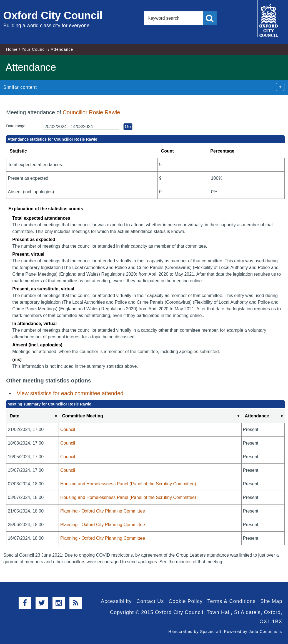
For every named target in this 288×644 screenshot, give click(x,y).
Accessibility (116, 601)
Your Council (34, 49)
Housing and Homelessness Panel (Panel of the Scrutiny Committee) (128, 484)
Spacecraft (211, 632)
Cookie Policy (186, 601)
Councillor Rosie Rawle (92, 112)
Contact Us (150, 601)
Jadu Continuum (265, 632)
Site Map (271, 601)
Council (68, 429)
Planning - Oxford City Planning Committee (103, 511)
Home (12, 49)
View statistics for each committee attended (70, 393)
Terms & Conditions (231, 601)
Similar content (20, 87)
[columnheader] (33, 416)
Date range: (16, 126)
